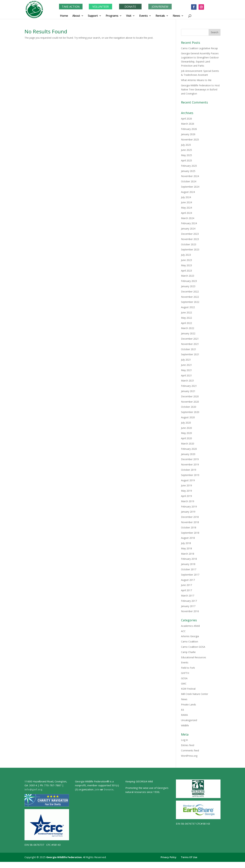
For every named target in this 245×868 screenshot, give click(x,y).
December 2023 (190, 234)
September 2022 (190, 302)
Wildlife (185, 725)
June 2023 (186, 260)
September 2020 (190, 412)
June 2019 (186, 485)
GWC (184, 684)
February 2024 (189, 223)
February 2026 (189, 129)
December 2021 (190, 339)
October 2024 (189, 181)
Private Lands (189, 704)
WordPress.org (189, 756)
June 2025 (186, 150)
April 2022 (186, 323)
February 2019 (189, 507)
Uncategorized (189, 720)
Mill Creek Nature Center (195, 694)
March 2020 (188, 444)
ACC (183, 631)
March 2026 (188, 124)
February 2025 (189, 166)
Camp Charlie (188, 652)
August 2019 (188, 480)
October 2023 (189, 244)
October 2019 (189, 470)
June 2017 (186, 585)
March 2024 (188, 218)
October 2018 (189, 527)
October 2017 (189, 569)
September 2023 (190, 249)
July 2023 (186, 255)
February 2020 (189, 449)
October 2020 (189, 407)
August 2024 (188, 192)
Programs (112, 16)
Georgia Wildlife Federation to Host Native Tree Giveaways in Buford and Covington (200, 89)
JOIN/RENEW (160, 7)
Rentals (160, 16)
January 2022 (188, 333)
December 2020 (190, 396)
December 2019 (190, 459)
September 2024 (190, 187)
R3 (182, 710)
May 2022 (186, 318)
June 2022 (186, 312)
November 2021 (190, 344)
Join (97, 789)
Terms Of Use (189, 857)
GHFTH (185, 673)
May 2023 (186, 265)
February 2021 (189, 386)
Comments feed (190, 750)
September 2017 (190, 575)
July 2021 (186, 360)
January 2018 (188, 564)
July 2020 (186, 423)
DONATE (130, 7)
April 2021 (186, 375)
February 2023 (189, 281)
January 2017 (188, 606)
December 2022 (190, 292)
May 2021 (186, 370)
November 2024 (190, 176)
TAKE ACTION (71, 7)
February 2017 (189, 601)
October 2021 (189, 349)
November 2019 (190, 464)
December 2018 (190, 517)
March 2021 (188, 381)
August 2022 (188, 307)
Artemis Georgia (190, 636)
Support (93, 16)
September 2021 (190, 354)
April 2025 (186, 160)
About (76, 16)
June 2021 (186, 365)
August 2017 (188, 580)
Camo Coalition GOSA (193, 647)
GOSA (184, 678)
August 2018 (188, 538)
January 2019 (188, 512)
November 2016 (190, 611)
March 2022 (188, 328)
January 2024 (188, 229)
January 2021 (188, 391)
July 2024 (186, 197)
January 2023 (188, 286)
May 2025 (186, 155)
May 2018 (186, 548)
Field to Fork (188, 668)
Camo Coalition (190, 642)
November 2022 (190, 297)
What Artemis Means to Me (196, 80)
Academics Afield (190, 626)
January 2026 (188, 134)
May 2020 (186, 433)
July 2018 (186, 543)
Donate (109, 789)
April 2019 (186, 496)
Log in (184, 740)
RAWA (184, 715)
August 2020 (188, 417)
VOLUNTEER (100, 7)
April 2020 (186, 438)
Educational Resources (194, 657)
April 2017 (186, 590)
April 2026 (186, 119)
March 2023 (188, 276)
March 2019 (188, 501)
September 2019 (190, 475)
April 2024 (186, 213)
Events (143, 16)
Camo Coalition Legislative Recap (199, 48)
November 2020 (190, 402)
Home (64, 16)
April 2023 (186, 271)
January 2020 (188, 454)
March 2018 (188, 554)
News (176, 16)
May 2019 (186, 491)
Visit (129, 16)
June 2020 (186, 428)
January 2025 (188, 171)
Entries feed (188, 745)
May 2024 (186, 208)
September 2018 (190, 533)
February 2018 (189, 559)
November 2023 (190, 239)
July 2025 (186, 145)
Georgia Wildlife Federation (64, 857)
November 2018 (190, 522)
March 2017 (188, 596)
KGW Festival (188, 689)
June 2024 (186, 202)
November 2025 (190, 140)
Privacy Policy (169, 857)
